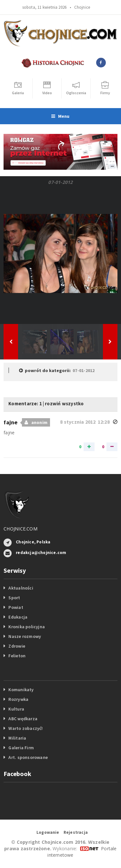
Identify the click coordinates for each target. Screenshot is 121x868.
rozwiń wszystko (64, 404)
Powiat (16, 607)
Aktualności (21, 588)
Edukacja (18, 617)
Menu (60, 116)
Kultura (16, 709)
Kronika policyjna (27, 627)
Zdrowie (17, 646)
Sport (14, 598)
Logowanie (48, 832)
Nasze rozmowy (25, 636)
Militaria (17, 738)
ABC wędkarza (23, 719)
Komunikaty (21, 690)
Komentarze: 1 (25, 404)
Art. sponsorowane (28, 757)
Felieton (17, 656)
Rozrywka (18, 699)
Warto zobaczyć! (25, 728)
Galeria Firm (21, 748)
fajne (11, 422)
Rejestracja (76, 832)
